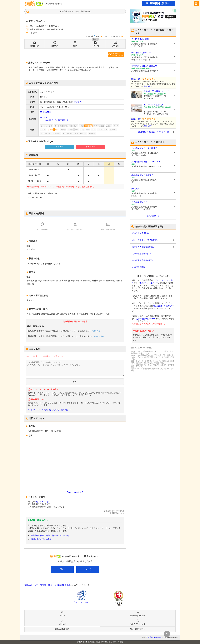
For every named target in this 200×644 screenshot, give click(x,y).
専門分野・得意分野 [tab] (75, 229)
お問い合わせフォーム (146, 319)
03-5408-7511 (46, 112)
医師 (75, 46)
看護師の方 (91, 147)
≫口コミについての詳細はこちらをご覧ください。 (50, 410)
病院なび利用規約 (62, 629)
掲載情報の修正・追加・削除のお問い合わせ (50, 535)
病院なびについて (138, 624)
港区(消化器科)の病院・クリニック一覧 (153, 132)
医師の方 (59, 147)
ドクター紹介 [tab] (42, 229)
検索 (89, 11)
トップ (62, 616)
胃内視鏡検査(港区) (140, 233)
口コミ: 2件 (136, 119)
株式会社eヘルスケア (149, 283)
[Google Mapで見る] (75, 492)
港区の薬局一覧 (153, 216)
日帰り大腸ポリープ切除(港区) (145, 240)
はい (62, 569)
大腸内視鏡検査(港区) (141, 254)
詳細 (122, 642)
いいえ (88, 569)
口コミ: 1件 (136, 79)
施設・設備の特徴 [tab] (108, 229)
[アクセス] (78, 102)
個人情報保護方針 (138, 629)
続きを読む (148, 86)
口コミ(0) (95, 46)
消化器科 (44, 117)
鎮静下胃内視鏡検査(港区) (143, 247)
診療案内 (55, 46)
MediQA (62, 624)
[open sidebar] (196, 3)
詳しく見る (97, 331)
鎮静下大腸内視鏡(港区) (142, 260)
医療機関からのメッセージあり (117, 55)
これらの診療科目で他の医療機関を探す (55, 120)
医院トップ (35, 46)
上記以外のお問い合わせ (41, 539)
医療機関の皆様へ (160, 4)
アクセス (115, 46)
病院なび (34, 4)
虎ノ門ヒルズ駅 (42, 502)
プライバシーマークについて (81, 602)
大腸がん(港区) (138, 267)
